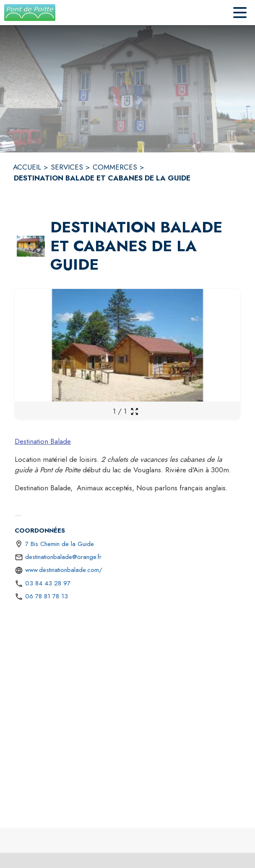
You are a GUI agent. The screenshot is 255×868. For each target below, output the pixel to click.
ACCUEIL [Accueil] (27, 167)
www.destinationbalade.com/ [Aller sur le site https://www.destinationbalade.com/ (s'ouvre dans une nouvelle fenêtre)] (64, 570)
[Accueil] (30, 13)
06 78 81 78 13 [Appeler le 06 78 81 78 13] (47, 596)
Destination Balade (43, 441)
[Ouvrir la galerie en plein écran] (134, 411)
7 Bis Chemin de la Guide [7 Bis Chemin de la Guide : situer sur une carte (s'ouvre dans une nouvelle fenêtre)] (60, 544)
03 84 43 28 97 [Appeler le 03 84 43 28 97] (48, 583)
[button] (31, 246)
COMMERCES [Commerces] (115, 167)
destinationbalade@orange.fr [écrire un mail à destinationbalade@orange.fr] (63, 557)
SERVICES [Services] (67, 167)
